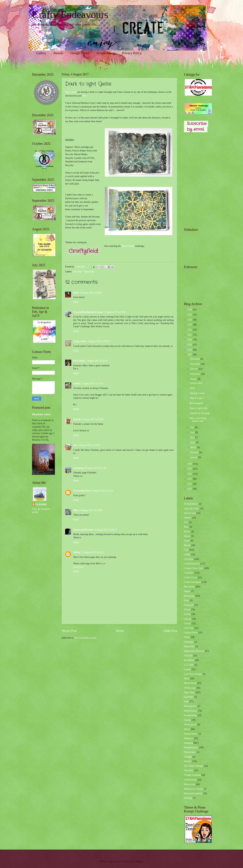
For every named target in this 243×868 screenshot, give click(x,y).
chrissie (77, 419)
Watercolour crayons (194, 789)
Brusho (187, 545)
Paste (186, 702)
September (196, 374)
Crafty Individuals (192, 582)
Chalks (187, 555)
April (193, 442)
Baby (186, 527)
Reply (76, 302)
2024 (190, 320)
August (194, 379)
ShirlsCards (79, 567)
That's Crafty (128, 246)
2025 (190, 315)
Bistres (187, 532)
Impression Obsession (194, 651)
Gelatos (187, 623)
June (193, 432)
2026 (190, 310)
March (194, 447)
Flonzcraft (189, 605)
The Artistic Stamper (194, 766)
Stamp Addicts (191, 734)
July (193, 427)
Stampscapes (190, 752)
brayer (187, 541)
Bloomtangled (196, 403)
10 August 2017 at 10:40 (90, 510)
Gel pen (188, 619)
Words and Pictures (83, 530)
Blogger (139, 861)
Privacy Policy (132, 53)
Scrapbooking (106, 53)
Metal (187, 679)
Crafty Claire (80, 341)
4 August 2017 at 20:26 (91, 293)
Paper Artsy (71, 92)
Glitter (187, 637)
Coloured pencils (192, 564)
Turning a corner (197, 393)
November (196, 364)
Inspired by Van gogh (200, 413)
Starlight (188, 757)
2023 (190, 325)
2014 (190, 474)
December (195, 359)
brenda (77, 384)
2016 (190, 464)
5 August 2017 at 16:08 (93, 419)
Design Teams (80, 53)
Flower (187, 610)
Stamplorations (191, 747)
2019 (190, 345)
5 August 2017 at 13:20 (92, 384)
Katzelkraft (189, 660)
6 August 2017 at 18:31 (102, 491)
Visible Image (190, 780)
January (194, 457)
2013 (190, 479)
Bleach (187, 536)
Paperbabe (189, 697)
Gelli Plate (78, 272)
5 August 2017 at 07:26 (115, 312)
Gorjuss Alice (196, 383)
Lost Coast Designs (193, 674)
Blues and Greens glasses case (198, 420)
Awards (58, 53)
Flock (187, 600)
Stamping (188, 743)
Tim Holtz (189, 770)
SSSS (192, 388)
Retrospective (190, 706)
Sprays (187, 729)
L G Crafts (189, 665)
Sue (75, 445)
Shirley (77, 552)
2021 (190, 335)
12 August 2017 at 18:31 (93, 552)
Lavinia (187, 669)
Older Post (170, 631)
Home (120, 631)
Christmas (189, 559)
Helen (76, 293)
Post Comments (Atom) (85, 638)
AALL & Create (192, 509)
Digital (187, 591)
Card (186, 550)
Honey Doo (189, 646)
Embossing (189, 596)
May (193, 437)
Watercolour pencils (193, 793)
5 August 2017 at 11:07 (97, 361)
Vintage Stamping (192, 775)
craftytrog (78, 468)
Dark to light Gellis (199, 408)
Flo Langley (79, 361)
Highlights (189, 642)
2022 (190, 330)
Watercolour (190, 784)
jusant (120, 861)
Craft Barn (189, 573)
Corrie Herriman (82, 491)
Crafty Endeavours (70, 15)
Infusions (188, 656)
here (84, 96)
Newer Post (69, 631)
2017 (190, 355)
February (195, 452)
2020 (190, 340)
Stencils (188, 761)
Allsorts (188, 518)
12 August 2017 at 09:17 (105, 530)
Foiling (187, 614)
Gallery (41, 53)
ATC (186, 522)
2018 (190, 350)
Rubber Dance (191, 711)
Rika (76, 510)
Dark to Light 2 (197, 398)
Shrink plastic (190, 724)
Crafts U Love (191, 578)
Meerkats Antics (42, 414)
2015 (190, 469)
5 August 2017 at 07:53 (98, 341)
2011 (190, 489)
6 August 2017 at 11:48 (95, 468)
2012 (190, 484)
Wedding (188, 798)
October (194, 369)
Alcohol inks (190, 513)
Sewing (187, 720)
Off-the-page (190, 688)
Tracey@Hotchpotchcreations (88, 312)
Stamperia (189, 738)
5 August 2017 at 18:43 (89, 445)
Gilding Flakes (191, 633)
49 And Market (191, 504)
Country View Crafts (194, 568)
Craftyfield (41, 504)
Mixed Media (190, 683)
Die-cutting (189, 587)
